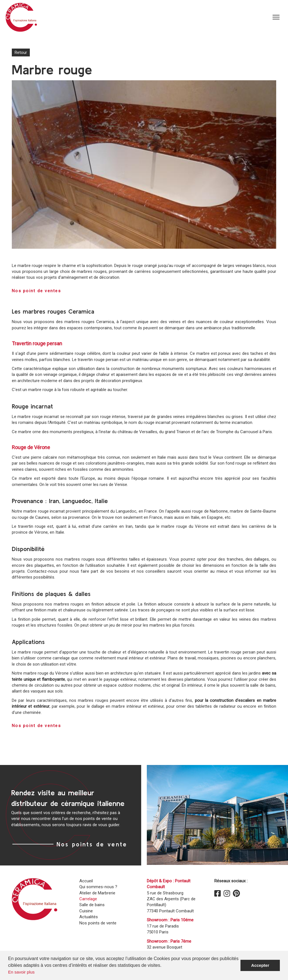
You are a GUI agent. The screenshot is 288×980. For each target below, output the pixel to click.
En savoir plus (21, 972)
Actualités (89, 917)
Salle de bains (92, 905)
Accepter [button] (260, 965)
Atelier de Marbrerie (97, 893)
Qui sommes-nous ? (98, 887)
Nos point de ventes (36, 291)
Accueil (86, 881)
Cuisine (86, 911)
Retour (21, 52)
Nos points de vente (92, 844)
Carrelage (88, 899)
